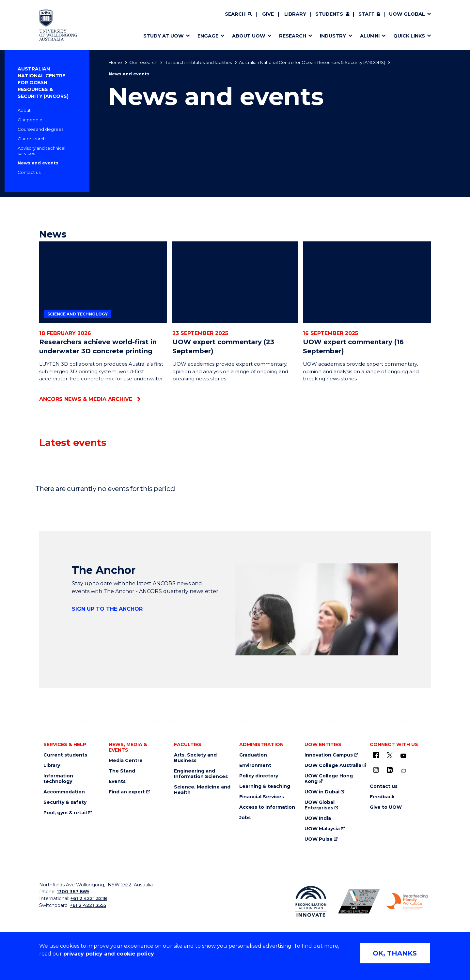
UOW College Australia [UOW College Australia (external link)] (333, 766)
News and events (38, 163)
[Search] (238, 14)
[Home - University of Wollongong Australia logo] (58, 25)
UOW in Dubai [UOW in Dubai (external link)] (322, 792)
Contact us (29, 172)
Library (295, 14)
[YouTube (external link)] (403, 756)
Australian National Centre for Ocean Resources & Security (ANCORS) (312, 62)
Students (329, 14)
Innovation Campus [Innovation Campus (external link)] (329, 755)
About (24, 110)
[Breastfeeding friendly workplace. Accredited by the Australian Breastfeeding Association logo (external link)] (407, 901)
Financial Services (262, 797)
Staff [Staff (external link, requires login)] (366, 14)
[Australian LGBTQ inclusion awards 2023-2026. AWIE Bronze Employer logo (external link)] (359, 901)
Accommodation (64, 792)
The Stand (122, 771)
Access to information (267, 807)
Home (115, 62)
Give (268, 14)
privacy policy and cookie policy (109, 954)
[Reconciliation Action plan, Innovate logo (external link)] (311, 901)
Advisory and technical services (41, 151)
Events (117, 781)
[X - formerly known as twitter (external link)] (390, 755)
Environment (255, 766)
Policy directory (259, 776)
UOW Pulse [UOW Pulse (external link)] (319, 839)
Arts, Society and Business (195, 758)
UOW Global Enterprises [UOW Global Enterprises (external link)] (320, 805)
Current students (65, 755)
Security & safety (65, 802)
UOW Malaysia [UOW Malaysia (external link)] (322, 829)
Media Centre (126, 761)
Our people (30, 120)
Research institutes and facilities (198, 62)
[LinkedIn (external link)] (390, 770)
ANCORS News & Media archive (86, 399)
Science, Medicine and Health (202, 790)
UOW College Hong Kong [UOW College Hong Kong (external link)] (329, 779)
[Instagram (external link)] (376, 770)
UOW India (318, 818)
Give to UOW (386, 807)
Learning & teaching (265, 786)
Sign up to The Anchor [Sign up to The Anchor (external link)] (107, 609)
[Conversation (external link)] (403, 771)
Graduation (253, 755)
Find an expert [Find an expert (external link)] (127, 792)
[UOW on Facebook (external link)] (376, 755)
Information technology (58, 779)
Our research (143, 62)
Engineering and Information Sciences (201, 774)
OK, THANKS (395, 953)
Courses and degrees (40, 129)
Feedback (382, 797)
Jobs (245, 818)
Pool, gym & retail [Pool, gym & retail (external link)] (65, 813)
